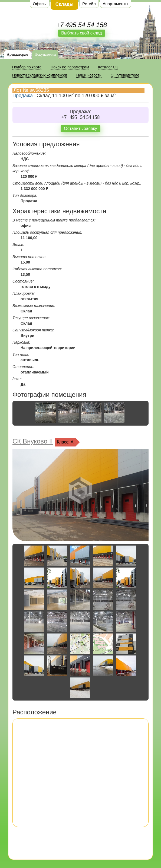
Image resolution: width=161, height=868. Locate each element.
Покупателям (45, 54)
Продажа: (80, 112)
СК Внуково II (33, 441)
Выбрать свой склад (81, 33)
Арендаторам (17, 54)
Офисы (40, 4)
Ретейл (89, 4)
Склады (65, 4)
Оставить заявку (80, 129)
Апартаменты (116, 4)
